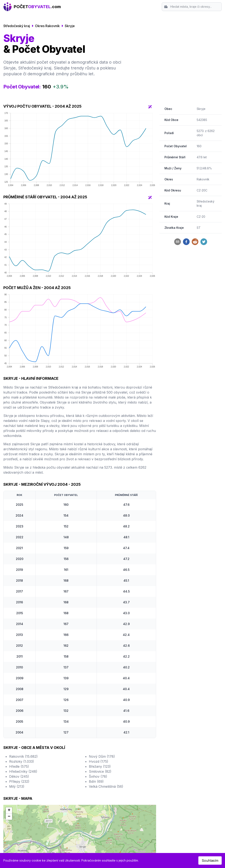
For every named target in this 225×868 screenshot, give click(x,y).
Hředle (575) (19, 766)
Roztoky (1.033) (22, 761)
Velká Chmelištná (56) (106, 786)
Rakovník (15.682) (23, 756)
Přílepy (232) (19, 781)
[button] (9, 810)
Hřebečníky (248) (23, 771)
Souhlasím (210, 860)
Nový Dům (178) (102, 756)
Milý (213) (17, 786)
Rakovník (203, 179)
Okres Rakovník (47, 26)
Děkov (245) (19, 776)
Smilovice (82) (100, 771)
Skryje (70, 26)
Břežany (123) (100, 766)
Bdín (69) (96, 781)
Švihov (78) (98, 776)
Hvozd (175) (99, 761)
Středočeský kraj (17, 26)
